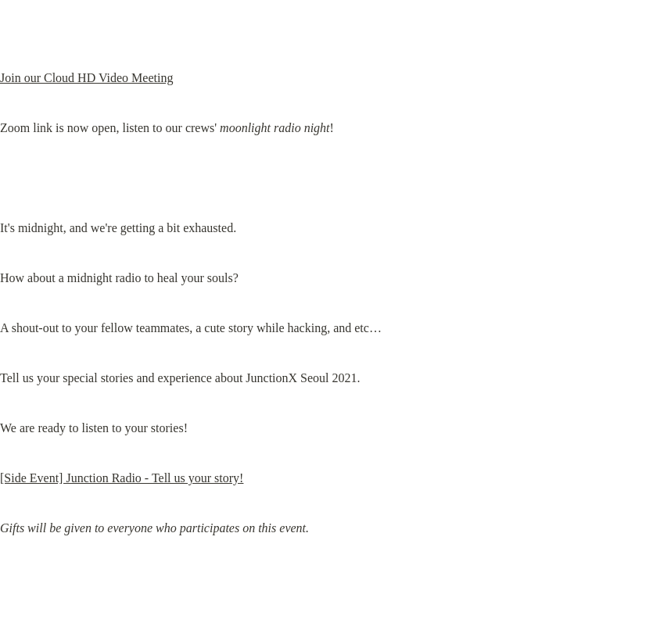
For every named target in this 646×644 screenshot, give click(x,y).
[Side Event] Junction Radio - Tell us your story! (122, 478)
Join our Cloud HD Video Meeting (86, 78)
